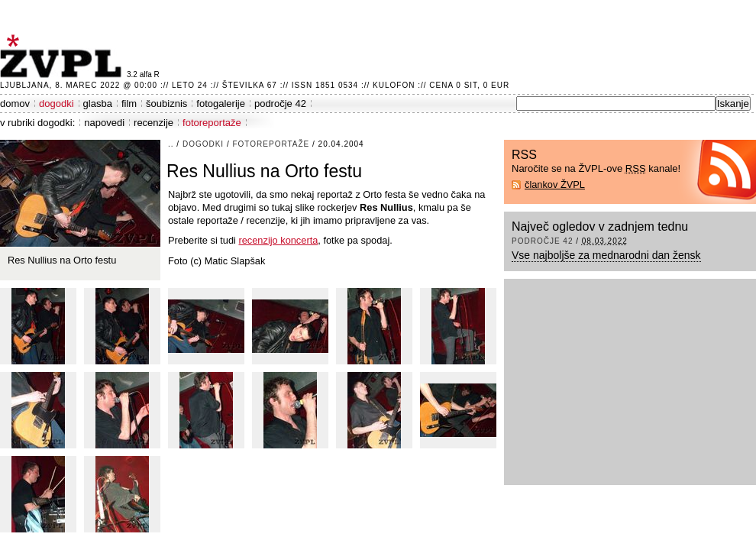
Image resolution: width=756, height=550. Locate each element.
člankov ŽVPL (555, 184)
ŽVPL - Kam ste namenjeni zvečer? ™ (63, 56)
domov (15, 104)
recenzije (153, 123)
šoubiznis (166, 104)
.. (171, 144)
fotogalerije (221, 104)
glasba (98, 104)
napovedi (104, 123)
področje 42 (280, 104)
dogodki (57, 104)
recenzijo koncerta (278, 240)
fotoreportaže (212, 123)
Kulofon (394, 85)
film (129, 104)
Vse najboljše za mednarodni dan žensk (606, 255)
